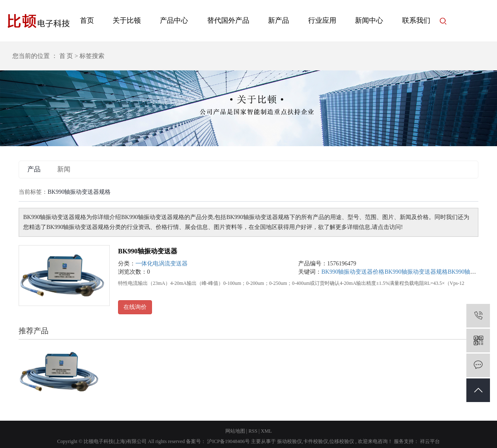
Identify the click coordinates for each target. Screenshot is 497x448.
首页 (87, 20)
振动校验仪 (290, 441)
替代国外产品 (228, 20)
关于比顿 (127, 20)
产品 (34, 169)
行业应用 (322, 20)
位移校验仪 (342, 441)
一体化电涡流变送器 (162, 264)
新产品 (279, 20)
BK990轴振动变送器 (148, 251)
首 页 (66, 56)
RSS (253, 431)
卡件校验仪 (316, 441)
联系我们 (416, 20)
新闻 (64, 169)
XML (267, 431)
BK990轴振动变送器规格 (416, 272)
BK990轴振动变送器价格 (353, 272)
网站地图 (235, 431)
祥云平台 (429, 441)
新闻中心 (369, 20)
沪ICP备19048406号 (228, 441)
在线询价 (135, 307)
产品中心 (174, 20)
